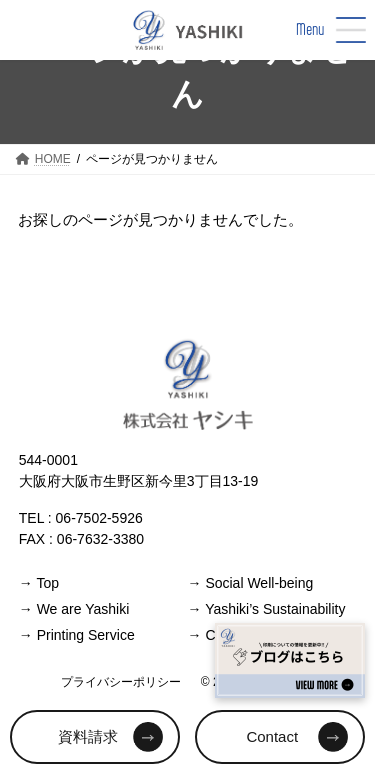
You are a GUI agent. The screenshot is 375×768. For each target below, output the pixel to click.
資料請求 (88, 736)
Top (39, 582)
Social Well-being (251, 582)
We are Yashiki (74, 608)
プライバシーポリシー (121, 681)
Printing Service (77, 634)
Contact (272, 736)
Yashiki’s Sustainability (267, 608)
